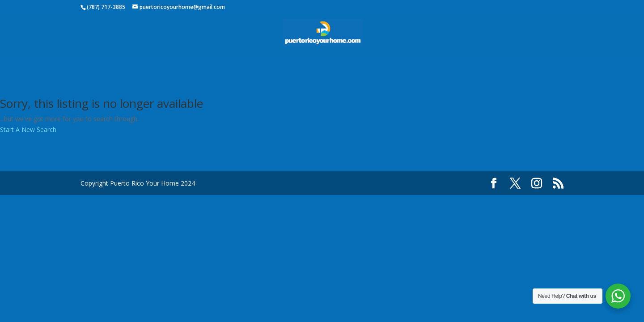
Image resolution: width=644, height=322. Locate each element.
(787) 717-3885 (106, 7)
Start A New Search (28, 129)
